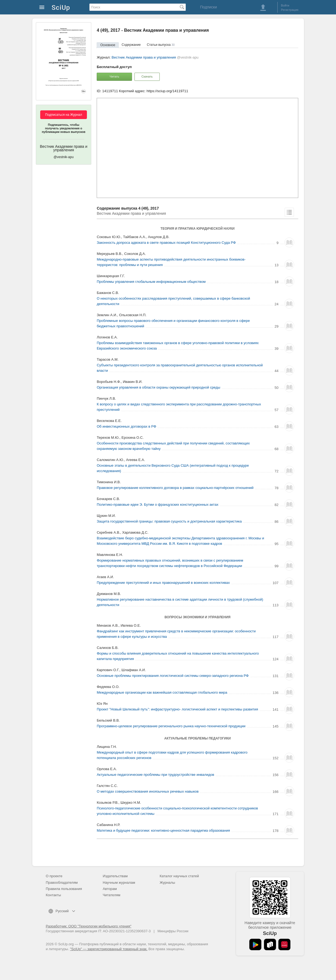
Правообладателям (62, 883)
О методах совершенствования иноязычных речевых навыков (148, 791)
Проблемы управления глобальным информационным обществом (151, 282)
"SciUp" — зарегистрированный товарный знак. (109, 949)
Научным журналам (119, 883)
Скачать (147, 76)
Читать (114, 76)
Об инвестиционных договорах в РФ (126, 426)
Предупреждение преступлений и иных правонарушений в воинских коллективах (163, 583)
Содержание (131, 45)
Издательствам (115, 876)
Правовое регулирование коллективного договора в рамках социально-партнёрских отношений (175, 488)
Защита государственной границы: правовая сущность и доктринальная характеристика (169, 521)
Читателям (112, 895)
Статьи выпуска (161, 45)
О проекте (54, 876)
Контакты (54, 895)
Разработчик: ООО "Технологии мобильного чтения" (89, 926)
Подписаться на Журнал (64, 115)
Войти (285, 5)
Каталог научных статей (179, 876)
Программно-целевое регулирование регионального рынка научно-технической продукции (171, 726)
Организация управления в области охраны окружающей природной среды (158, 387)
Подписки (208, 7)
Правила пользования (64, 889)
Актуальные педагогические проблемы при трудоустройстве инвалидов (155, 775)
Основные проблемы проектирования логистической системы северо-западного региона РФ (173, 676)
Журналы (167, 883)
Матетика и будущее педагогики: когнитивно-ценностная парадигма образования (163, 830)
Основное (108, 45)
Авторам (110, 889)
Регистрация (290, 10)
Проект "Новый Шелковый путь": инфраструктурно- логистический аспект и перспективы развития (177, 709)
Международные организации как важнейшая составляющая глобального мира (162, 692)
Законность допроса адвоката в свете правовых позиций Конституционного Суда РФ (166, 243)
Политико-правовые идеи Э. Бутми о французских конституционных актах (158, 505)
